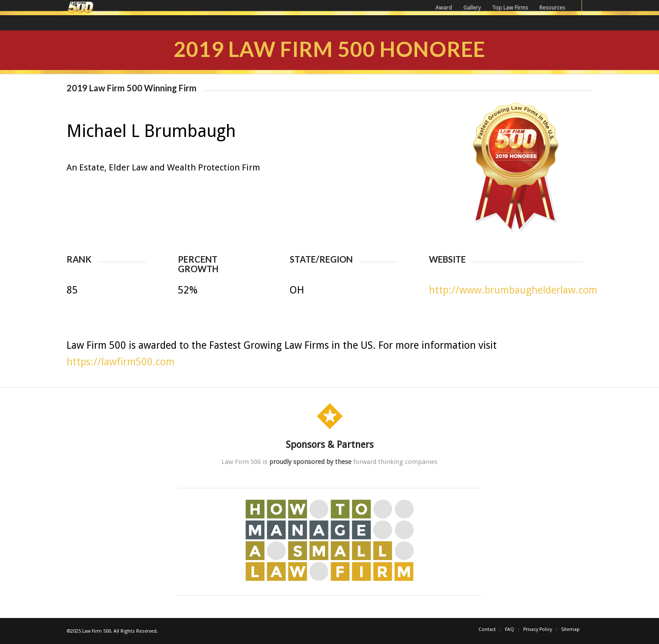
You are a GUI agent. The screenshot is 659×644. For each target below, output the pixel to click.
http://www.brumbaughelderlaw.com (513, 290)
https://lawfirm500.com (120, 362)
